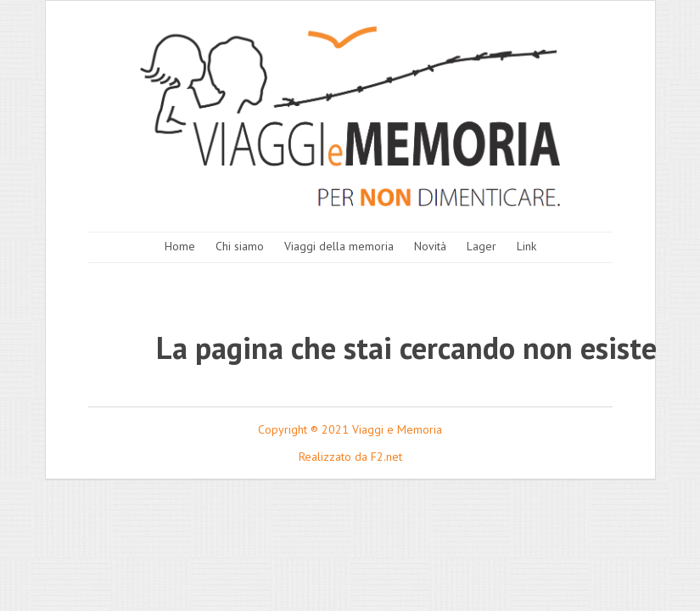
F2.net (386, 457)
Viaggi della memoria (339, 246)
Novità (430, 246)
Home (180, 246)
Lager (482, 246)
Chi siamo (240, 246)
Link (526, 246)
